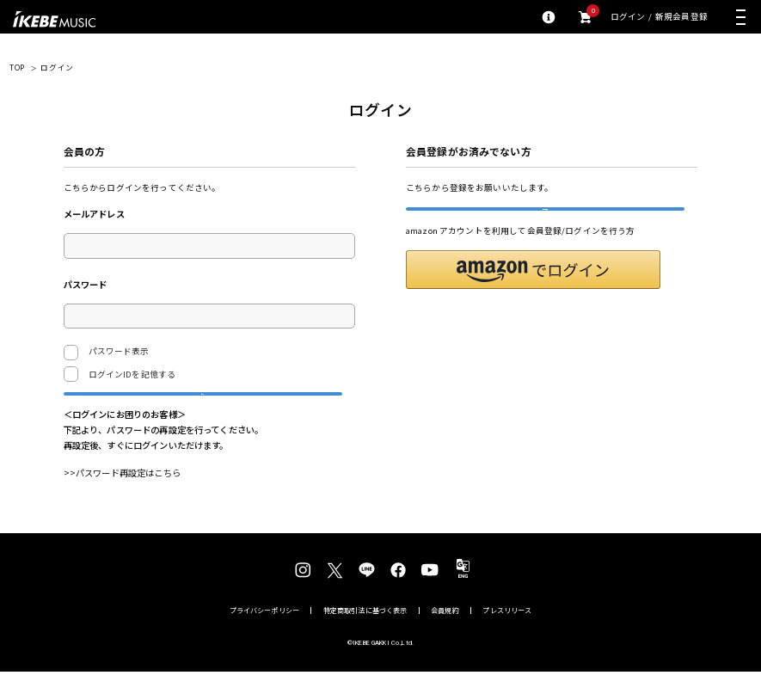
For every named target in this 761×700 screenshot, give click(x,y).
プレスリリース (507, 639)
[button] (533, 298)
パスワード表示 (107, 353)
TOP (17, 68)
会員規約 (445, 639)
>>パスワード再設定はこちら (122, 501)
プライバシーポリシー (265, 639)
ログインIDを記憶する (132, 374)
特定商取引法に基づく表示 (365, 639)
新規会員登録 (681, 17)
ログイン (628, 17)
